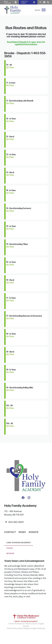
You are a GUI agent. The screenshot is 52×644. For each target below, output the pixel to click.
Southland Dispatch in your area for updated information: (26, 43)
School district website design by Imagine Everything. (26, 628)
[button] (28, 2)
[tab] (19, 543)
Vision (10, 548)
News (22, 532)
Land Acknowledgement (19, 543)
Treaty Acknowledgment (26, 621)
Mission (10, 553)
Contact (10, 532)
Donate (34, 532)
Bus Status (10, 2)
